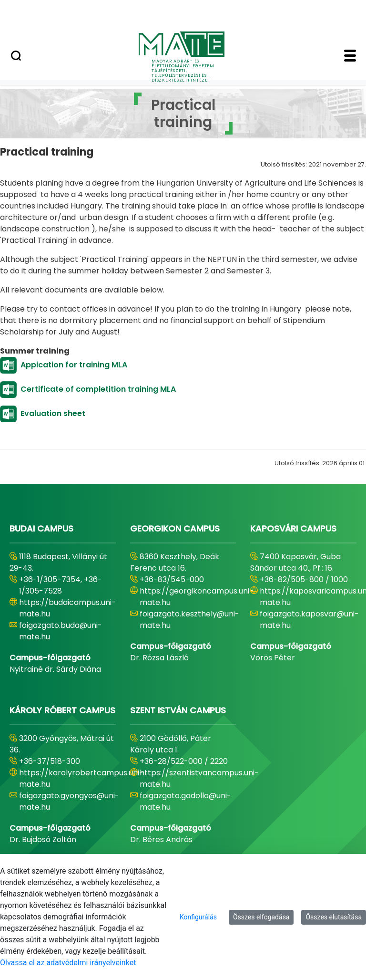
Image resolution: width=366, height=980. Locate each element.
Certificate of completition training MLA (98, 389)
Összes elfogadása (261, 917)
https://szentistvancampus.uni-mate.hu (199, 778)
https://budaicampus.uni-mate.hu (67, 608)
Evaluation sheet (57, 413)
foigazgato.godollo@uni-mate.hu (185, 801)
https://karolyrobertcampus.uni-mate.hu (81, 778)
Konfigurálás (198, 917)
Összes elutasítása (334, 917)
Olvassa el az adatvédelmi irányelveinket (68, 963)
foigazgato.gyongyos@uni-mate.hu (69, 801)
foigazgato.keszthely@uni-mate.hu (189, 620)
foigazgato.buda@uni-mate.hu (61, 631)
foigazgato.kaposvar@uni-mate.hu (309, 620)
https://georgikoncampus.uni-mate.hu (197, 597)
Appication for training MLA (75, 365)
